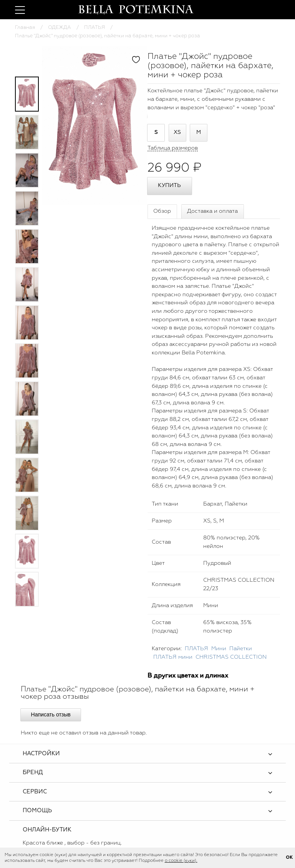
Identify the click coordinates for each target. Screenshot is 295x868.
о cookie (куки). (181, 861)
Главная (25, 28)
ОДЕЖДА (60, 28)
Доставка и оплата (212, 211)
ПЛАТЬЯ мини (173, 657)
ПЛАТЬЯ (94, 28)
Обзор (162, 211)
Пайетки (241, 649)
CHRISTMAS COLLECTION (231, 657)
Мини (219, 649)
